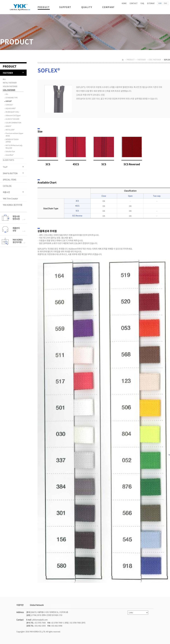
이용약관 (20, 605)
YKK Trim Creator (10, 198)
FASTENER (142, 60)
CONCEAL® (9, 105)
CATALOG (7, 186)
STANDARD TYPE (12, 98)
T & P (5, 167)
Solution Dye (10, 151)
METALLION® (10, 130)
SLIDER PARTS (8, 160)
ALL (4, 79)
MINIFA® (8, 126)
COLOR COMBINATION (13, 123)
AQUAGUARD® (11, 108)
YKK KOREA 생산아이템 (13, 205)
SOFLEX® (9, 101)
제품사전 (6, 192)
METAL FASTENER (10, 83)
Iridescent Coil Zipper (13, 115)
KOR (160, 3)
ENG (166, 3)
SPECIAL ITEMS (10, 179)
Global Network (37, 605)
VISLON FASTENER (10, 86)
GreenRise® (10, 155)
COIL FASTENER (155, 60)
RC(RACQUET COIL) (12, 112)
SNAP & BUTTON (10, 173)
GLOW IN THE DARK (12, 119)
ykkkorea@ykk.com (40, 620)
